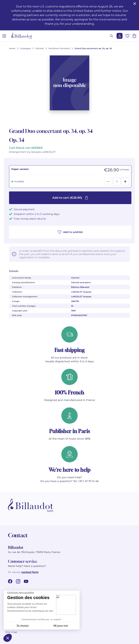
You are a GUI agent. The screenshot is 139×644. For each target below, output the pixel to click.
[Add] (125, 181)
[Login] (120, 36)
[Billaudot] (22, 36)
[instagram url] (18, 581)
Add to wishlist (70, 232)
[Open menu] (4, 36)
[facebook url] (10, 581)
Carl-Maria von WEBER (26, 148)
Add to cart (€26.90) (70, 198)
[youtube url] (26, 581)
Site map (11, 632)
